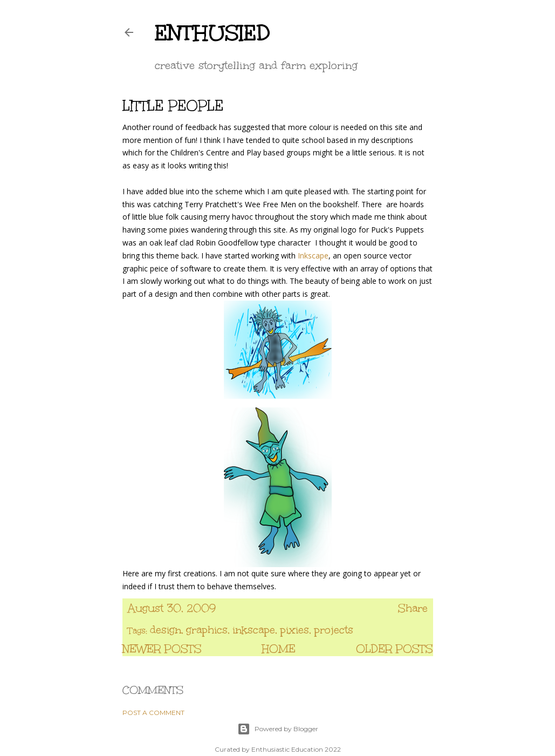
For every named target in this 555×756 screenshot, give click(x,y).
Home (279, 649)
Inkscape (312, 256)
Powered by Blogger (278, 729)
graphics (207, 630)
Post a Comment (153, 713)
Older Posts (395, 649)
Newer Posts (162, 649)
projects (334, 630)
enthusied (213, 33)
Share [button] (413, 608)
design (166, 630)
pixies (294, 630)
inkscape (254, 630)
